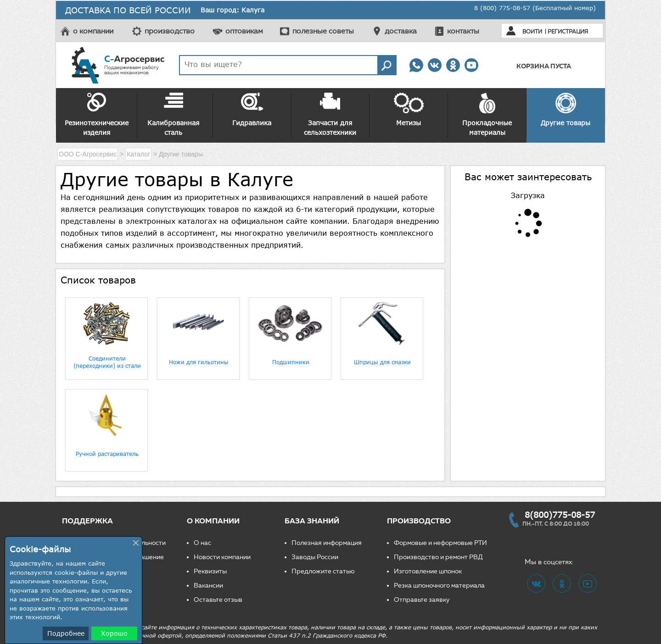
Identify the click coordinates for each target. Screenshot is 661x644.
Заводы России (315, 557)
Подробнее (66, 633)
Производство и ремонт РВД (438, 557)
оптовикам (244, 31)
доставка (401, 31)
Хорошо (114, 633)
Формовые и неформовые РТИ (440, 543)
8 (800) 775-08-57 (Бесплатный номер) (535, 8)
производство (170, 31)
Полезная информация (327, 543)
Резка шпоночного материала (439, 586)
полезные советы (323, 31)
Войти (532, 31)
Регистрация (568, 31)
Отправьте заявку (422, 600)
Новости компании (222, 557)
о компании (93, 31)
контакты (463, 31)
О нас (202, 543)
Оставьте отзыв (218, 600)
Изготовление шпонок (428, 571)
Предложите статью (323, 571)
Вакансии (208, 586)
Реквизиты (210, 571)
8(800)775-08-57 (560, 515)
